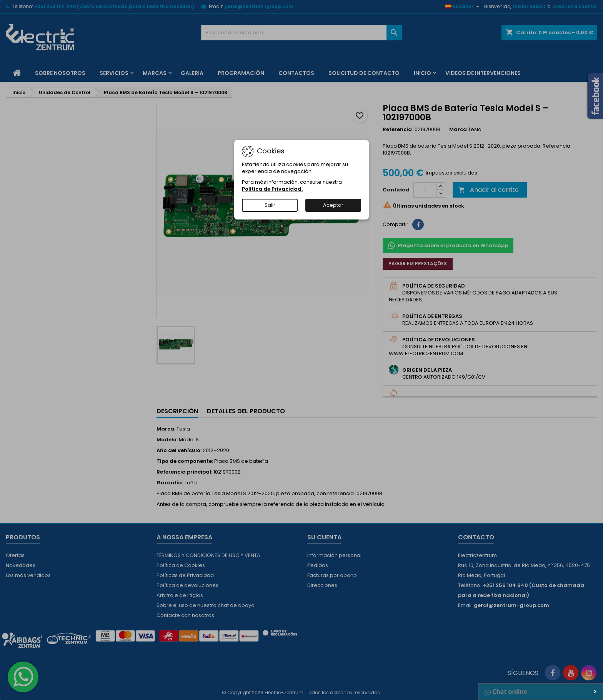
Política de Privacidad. (272, 189)
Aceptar (333, 205)
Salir (270, 205)
